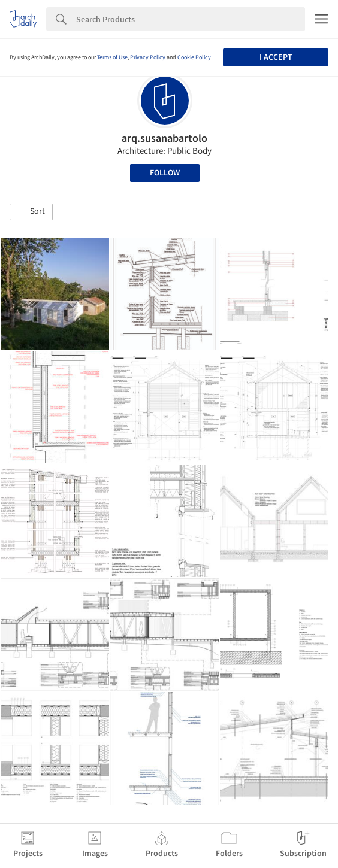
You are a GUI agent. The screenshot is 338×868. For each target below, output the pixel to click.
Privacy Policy (148, 57)
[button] (31, 212)
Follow (165, 173)
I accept (276, 57)
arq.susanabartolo (165, 139)
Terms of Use (112, 57)
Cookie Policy (194, 57)
